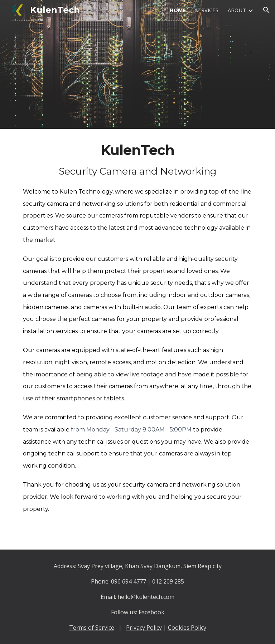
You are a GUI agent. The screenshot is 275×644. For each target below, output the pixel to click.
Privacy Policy (144, 628)
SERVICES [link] (207, 10)
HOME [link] (178, 10)
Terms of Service (92, 628)
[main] (137, 339)
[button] (266, 10)
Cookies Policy (187, 628)
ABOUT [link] (237, 10)
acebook (153, 612)
